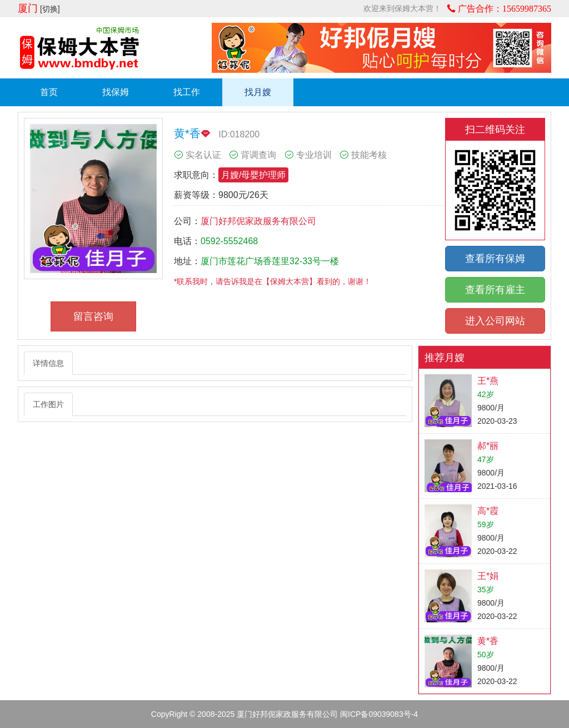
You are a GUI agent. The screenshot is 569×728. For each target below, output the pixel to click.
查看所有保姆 (495, 259)
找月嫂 (258, 92)
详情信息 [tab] (48, 363)
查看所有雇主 (495, 290)
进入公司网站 (495, 321)
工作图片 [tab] (48, 404)
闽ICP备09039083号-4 (379, 714)
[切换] (50, 9)
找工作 (187, 92)
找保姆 (116, 92)
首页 (49, 92)
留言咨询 (93, 316)
